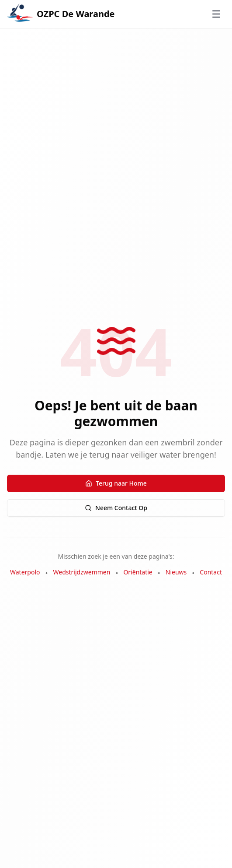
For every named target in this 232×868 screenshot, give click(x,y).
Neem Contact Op (116, 508)
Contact (211, 572)
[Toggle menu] (216, 14)
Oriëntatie (138, 572)
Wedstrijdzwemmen (82, 572)
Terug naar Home (116, 483)
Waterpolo (25, 572)
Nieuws (176, 572)
